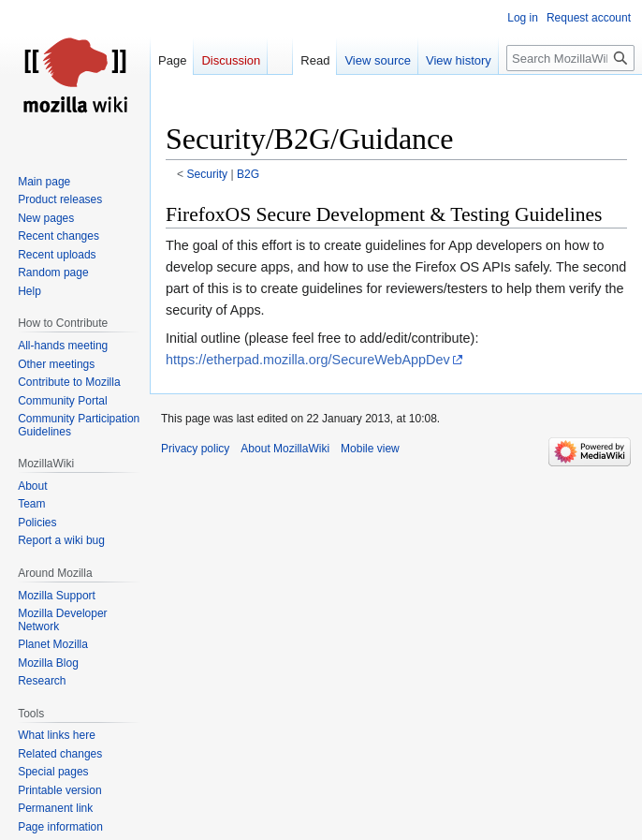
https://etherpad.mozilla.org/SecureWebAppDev (308, 360)
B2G (248, 174)
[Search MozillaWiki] (570, 58)
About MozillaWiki (285, 449)
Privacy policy (195, 449)
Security (208, 174)
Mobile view (370, 449)
